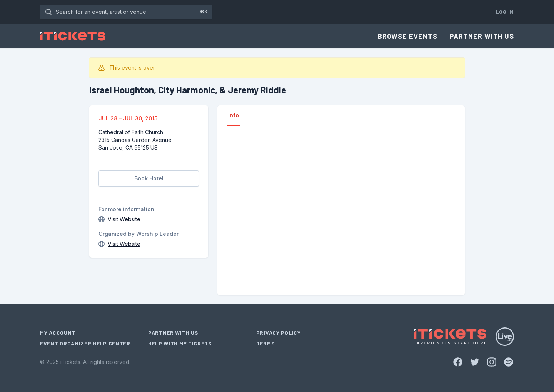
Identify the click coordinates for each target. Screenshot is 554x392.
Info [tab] (234, 115)
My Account (58, 333)
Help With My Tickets (180, 343)
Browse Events (408, 36)
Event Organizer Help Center (85, 343)
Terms (266, 343)
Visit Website (124, 219)
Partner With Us (482, 36)
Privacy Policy (279, 333)
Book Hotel (149, 178)
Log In (505, 12)
